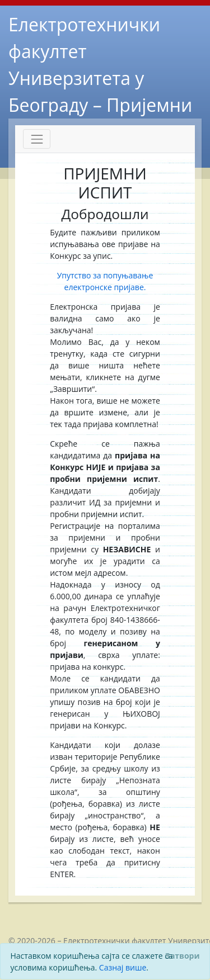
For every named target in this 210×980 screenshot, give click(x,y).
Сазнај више (123, 967)
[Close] (182, 955)
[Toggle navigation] (37, 139)
